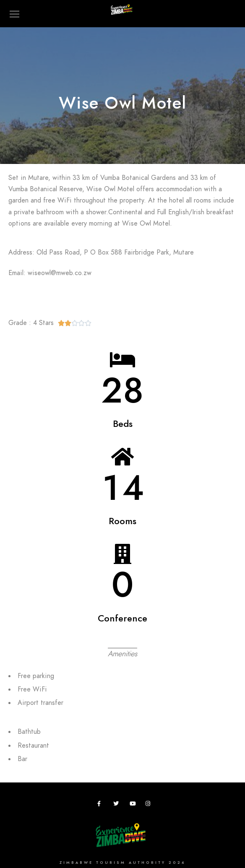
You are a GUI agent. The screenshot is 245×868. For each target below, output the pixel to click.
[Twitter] (117, 805)
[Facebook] (102, 805)
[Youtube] (134, 805)
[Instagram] (150, 805)
